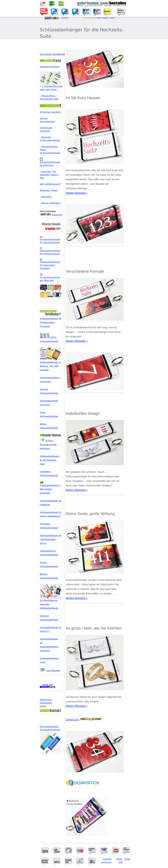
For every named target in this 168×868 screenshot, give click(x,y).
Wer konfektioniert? (50, 184)
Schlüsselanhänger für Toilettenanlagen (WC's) (51, 539)
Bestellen (46, 197)
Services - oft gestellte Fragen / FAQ (49, 175)
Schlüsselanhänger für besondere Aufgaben (50, 264)
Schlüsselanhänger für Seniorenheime (50, 240)
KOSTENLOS (65, 18)
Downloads (46, 703)
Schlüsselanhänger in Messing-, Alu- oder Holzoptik (50, 365)
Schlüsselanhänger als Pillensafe (50, 278)
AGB (121, 862)
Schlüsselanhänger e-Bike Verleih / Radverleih (50, 488)
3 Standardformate (51, 86)
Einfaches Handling (50, 112)
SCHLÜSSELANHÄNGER (52, 54)
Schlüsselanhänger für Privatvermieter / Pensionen (51, 322)
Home (43, 706)
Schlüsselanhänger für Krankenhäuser (50, 251)
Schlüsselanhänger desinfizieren (50, 163)
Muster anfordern (50, 203)
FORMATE (105, 18)
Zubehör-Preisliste (50, 67)
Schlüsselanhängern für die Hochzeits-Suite (50, 460)
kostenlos (51, 215)
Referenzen (46, 700)
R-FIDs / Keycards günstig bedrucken (48, 445)
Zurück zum (84, 720)
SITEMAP (112, 18)
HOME (127, 859)
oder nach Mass (48, 90)
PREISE (99, 18)
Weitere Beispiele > (77, 193)
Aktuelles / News (49, 190)
